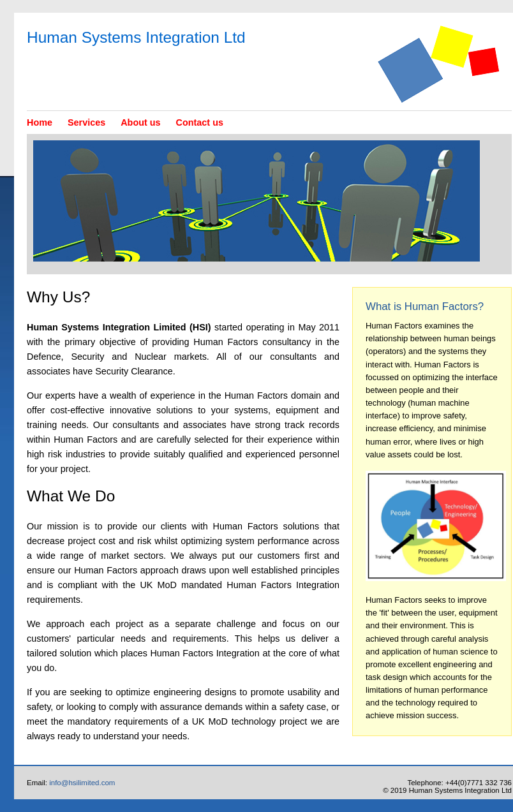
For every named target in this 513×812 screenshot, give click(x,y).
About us (140, 122)
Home (40, 122)
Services (86, 122)
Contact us (200, 122)
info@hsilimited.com (82, 783)
